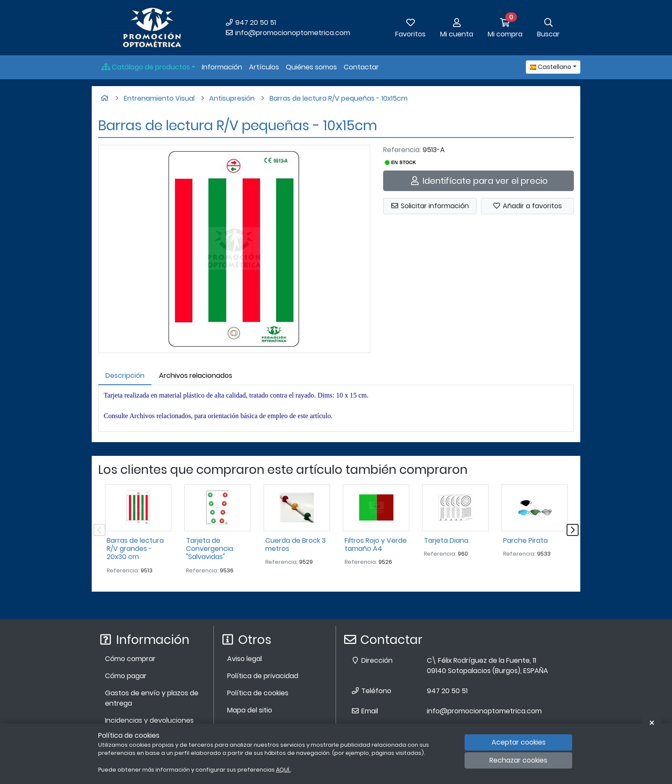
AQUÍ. (283, 770)
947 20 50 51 (250, 22)
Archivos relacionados (196, 376)
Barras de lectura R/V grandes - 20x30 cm (135, 549)
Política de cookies (258, 693)
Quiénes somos (311, 67)
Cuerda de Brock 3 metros (295, 545)
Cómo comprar (130, 659)
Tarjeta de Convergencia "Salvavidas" (210, 549)
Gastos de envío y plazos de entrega (152, 698)
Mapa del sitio (250, 710)
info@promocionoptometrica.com (288, 33)
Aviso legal (244, 659)
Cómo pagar (126, 676)
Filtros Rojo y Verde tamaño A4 (376, 545)
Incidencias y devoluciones (149, 720)
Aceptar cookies (519, 742)
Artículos (264, 67)
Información (222, 67)
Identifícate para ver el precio (479, 181)
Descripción (125, 376)
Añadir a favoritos (527, 206)
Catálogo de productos (146, 67)
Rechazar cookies (518, 760)
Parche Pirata (525, 540)
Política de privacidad (263, 676)
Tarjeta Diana (446, 540)
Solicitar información (430, 206)
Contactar (361, 67)
